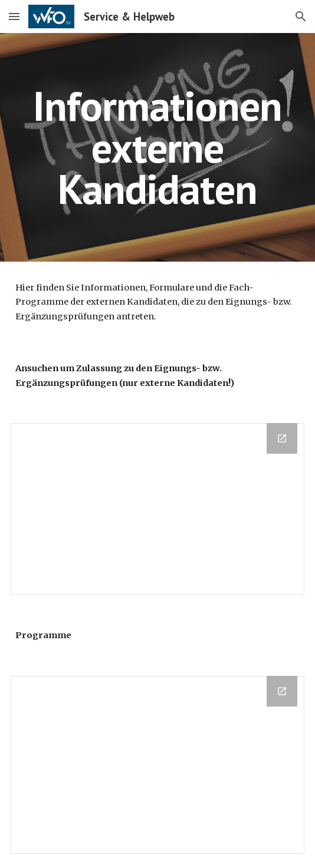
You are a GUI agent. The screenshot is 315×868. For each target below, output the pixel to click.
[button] (14, 16)
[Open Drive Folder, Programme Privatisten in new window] (282, 691)
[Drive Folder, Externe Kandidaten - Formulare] (157, 509)
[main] (157, 147)
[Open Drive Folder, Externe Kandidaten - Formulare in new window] (282, 438)
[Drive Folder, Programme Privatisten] (157, 765)
